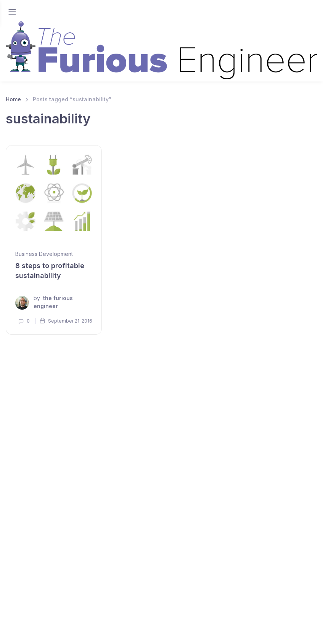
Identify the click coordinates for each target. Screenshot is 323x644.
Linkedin (137, 627)
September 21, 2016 (66, 321)
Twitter (216, 627)
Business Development (44, 254)
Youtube (178, 627)
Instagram (300, 627)
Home (13, 99)
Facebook (256, 627)
